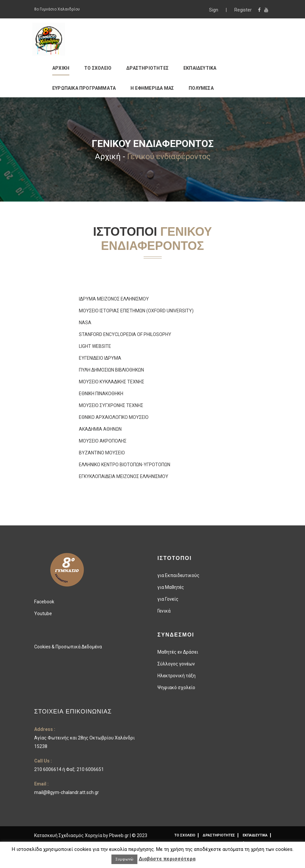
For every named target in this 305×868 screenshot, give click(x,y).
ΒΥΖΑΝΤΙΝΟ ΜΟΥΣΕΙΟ (102, 453)
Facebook (44, 602)
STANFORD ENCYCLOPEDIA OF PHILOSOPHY (125, 334)
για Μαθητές (171, 587)
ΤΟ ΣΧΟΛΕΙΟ (98, 68)
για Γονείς (168, 599)
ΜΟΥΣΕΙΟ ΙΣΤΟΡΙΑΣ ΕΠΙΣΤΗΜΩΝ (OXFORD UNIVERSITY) (136, 311)
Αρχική (108, 157)
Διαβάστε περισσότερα (167, 859)
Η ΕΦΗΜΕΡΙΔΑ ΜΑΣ (152, 88)
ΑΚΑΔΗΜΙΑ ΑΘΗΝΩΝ (100, 429)
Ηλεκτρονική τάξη (176, 676)
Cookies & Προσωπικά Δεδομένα (68, 647)
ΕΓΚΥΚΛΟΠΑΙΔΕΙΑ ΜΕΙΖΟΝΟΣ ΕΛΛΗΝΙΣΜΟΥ (124, 476)
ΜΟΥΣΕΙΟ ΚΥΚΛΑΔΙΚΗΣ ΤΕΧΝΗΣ (112, 382)
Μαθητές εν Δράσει (178, 652)
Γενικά (164, 611)
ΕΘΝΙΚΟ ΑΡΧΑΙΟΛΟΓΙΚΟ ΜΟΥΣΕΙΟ (114, 417)
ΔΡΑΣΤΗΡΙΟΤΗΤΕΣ (147, 68)
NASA (85, 323)
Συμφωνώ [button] (124, 859)
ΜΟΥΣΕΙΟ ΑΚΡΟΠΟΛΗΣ (103, 441)
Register (243, 10)
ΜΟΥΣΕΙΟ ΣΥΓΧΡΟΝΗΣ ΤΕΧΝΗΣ (111, 405)
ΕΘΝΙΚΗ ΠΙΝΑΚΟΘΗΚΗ (101, 394)
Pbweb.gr (119, 835)
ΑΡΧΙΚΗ (61, 68)
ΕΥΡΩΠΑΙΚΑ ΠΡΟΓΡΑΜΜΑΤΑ (84, 88)
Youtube (43, 614)
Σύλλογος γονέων (176, 664)
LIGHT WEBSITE (95, 346)
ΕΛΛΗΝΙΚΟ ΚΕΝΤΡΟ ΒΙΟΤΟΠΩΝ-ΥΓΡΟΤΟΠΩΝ (125, 465)
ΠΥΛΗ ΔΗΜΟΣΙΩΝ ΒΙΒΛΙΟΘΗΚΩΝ (111, 370)
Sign (214, 10)
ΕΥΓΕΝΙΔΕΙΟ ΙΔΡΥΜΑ (100, 358)
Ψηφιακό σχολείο (176, 687)
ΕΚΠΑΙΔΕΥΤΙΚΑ (200, 68)
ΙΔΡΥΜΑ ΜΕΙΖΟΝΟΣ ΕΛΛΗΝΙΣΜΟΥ (114, 299)
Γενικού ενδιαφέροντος (169, 157)
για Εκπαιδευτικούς (178, 575)
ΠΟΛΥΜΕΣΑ (201, 88)
